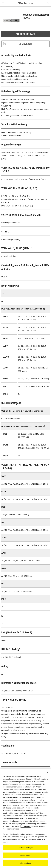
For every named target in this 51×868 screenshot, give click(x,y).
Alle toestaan (26, 863)
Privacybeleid (39, 826)
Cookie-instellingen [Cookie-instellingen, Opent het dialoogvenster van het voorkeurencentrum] (25, 847)
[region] (26, 818)
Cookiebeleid (26, 826)
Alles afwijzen (26, 855)
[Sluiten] (48, 772)
